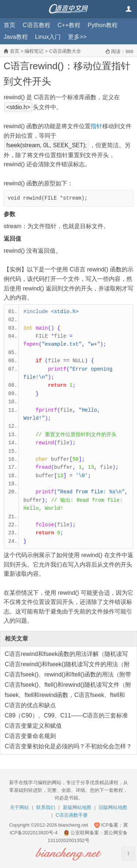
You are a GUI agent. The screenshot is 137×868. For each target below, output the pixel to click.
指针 (96, 126)
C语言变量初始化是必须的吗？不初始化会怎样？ (68, 746)
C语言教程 (37, 25)
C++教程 (69, 25)
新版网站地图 (77, 807)
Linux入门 (48, 37)
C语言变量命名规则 (30, 736)
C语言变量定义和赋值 (33, 726)
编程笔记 (34, 51)
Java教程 (16, 37)
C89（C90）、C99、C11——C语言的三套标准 (66, 715)
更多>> (77, 37)
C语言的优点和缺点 (30, 705)
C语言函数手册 (71, 815)
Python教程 (103, 25)
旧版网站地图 (113, 807)
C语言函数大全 (65, 51)
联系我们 (46, 807)
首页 (9, 25)
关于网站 (19, 807)
